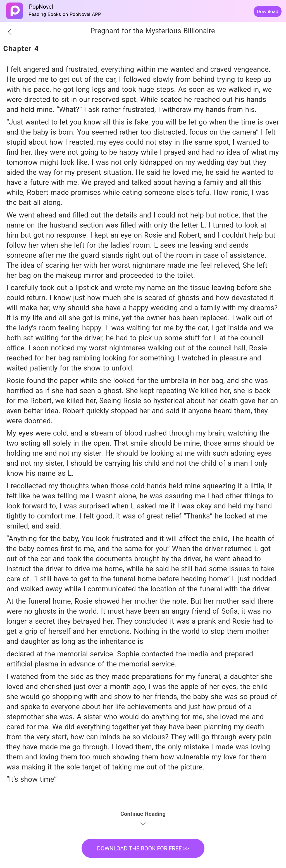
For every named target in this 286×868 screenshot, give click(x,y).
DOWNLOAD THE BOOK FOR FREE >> (143, 848)
